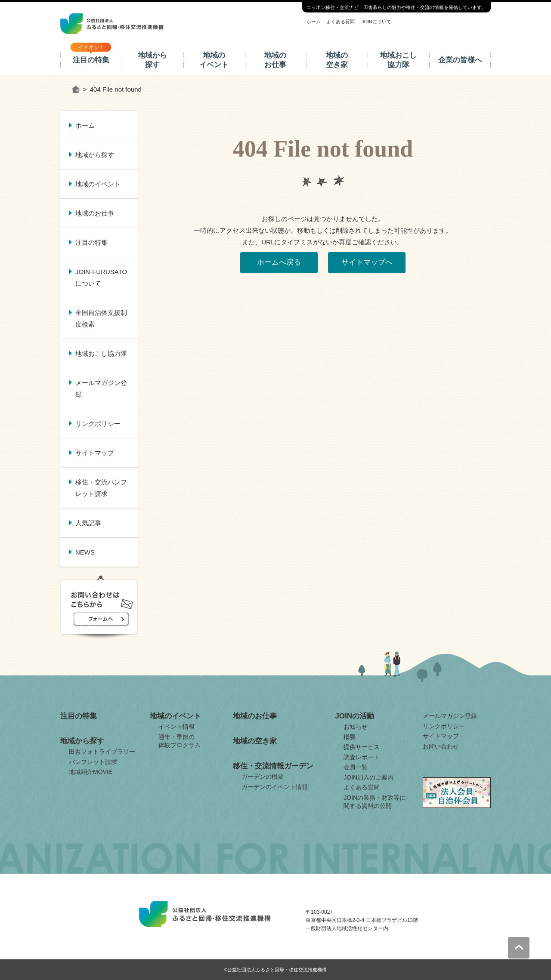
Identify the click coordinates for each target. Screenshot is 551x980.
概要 (350, 737)
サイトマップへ (367, 262)
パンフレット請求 (93, 762)
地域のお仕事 (275, 60)
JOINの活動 (354, 716)
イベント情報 (176, 727)
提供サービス (362, 747)
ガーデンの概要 (263, 777)
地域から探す (152, 60)
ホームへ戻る (279, 262)
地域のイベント (214, 60)
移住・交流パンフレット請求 (101, 488)
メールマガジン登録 (101, 388)
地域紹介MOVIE (91, 772)
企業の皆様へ (460, 60)
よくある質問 (341, 22)
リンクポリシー (98, 424)
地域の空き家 (337, 60)
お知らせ (356, 727)
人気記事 (88, 523)
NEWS (85, 552)
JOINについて (376, 22)
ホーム (314, 22)
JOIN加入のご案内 (368, 777)
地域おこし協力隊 (398, 60)
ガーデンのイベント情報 (275, 787)
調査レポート (362, 757)
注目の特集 (91, 60)
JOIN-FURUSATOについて (101, 277)
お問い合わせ (441, 746)
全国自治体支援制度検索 (101, 318)
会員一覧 (356, 767)
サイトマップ (95, 453)
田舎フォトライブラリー (102, 752)
